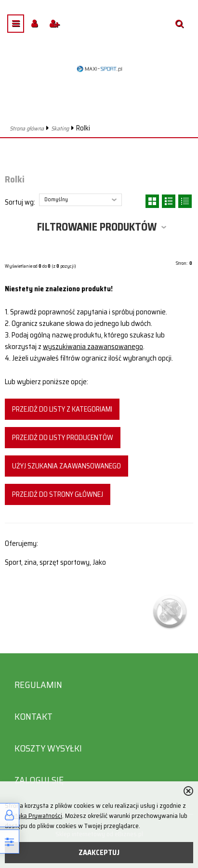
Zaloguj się (39, 780)
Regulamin (38, 685)
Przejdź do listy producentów (63, 438)
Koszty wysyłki (48, 748)
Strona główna (27, 128)
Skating (60, 128)
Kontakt (33, 717)
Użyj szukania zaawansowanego (66, 466)
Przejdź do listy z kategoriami (62, 409)
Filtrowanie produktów (97, 227)
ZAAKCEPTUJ (99, 853)
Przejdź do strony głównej (58, 494)
